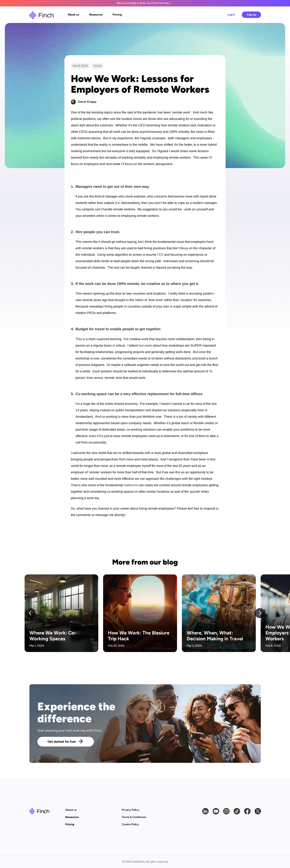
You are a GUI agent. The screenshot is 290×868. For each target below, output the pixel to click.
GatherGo (131, 485)
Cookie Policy (130, 824)
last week (145, 345)
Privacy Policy (130, 810)
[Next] (260, 613)
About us (71, 810)
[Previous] (30, 613)
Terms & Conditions (134, 817)
